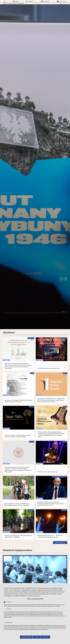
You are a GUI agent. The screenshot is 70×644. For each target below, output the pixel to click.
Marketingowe (9, 623)
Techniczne (9, 602)
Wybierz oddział (12, 6)
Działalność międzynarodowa (17, 503)
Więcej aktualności (60, 495)
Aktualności (9, 285)
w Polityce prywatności (33, 596)
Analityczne (9, 609)
